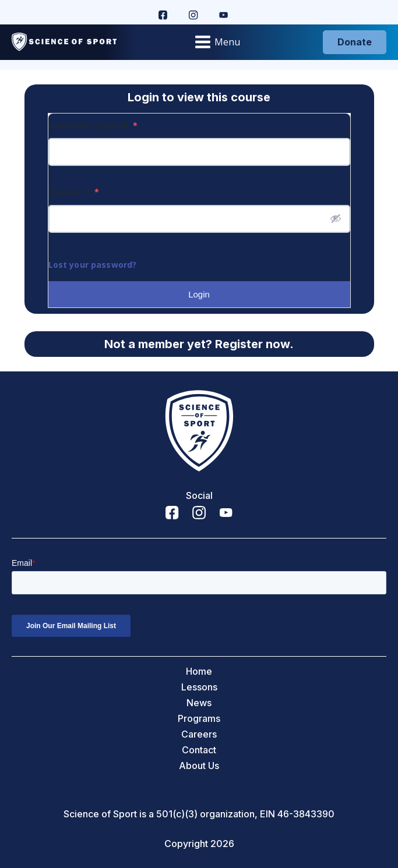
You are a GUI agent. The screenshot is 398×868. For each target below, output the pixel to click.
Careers (199, 734)
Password (74, 192)
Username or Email (93, 125)
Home (199, 672)
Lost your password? (93, 265)
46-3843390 (306, 814)
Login (199, 294)
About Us (199, 766)
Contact (199, 750)
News (199, 703)
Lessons (199, 687)
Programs (199, 719)
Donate (355, 42)
